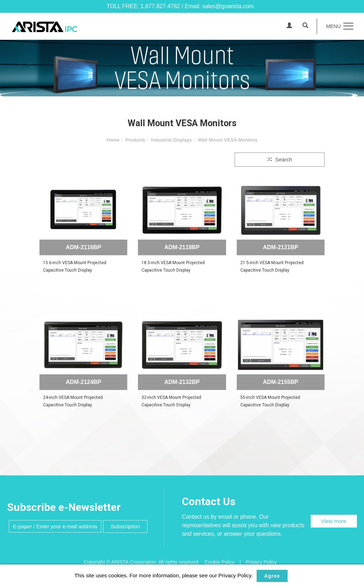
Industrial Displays (172, 140)
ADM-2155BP (280, 382)
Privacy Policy (261, 562)
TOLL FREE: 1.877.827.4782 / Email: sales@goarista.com (180, 6)
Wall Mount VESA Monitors (228, 140)
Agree (272, 576)
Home (113, 140)
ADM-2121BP (280, 247)
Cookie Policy (220, 562)
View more (334, 521)
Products (135, 140)
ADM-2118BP (182, 247)
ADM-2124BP (84, 382)
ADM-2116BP (84, 247)
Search (280, 159)
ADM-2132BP (182, 382)
